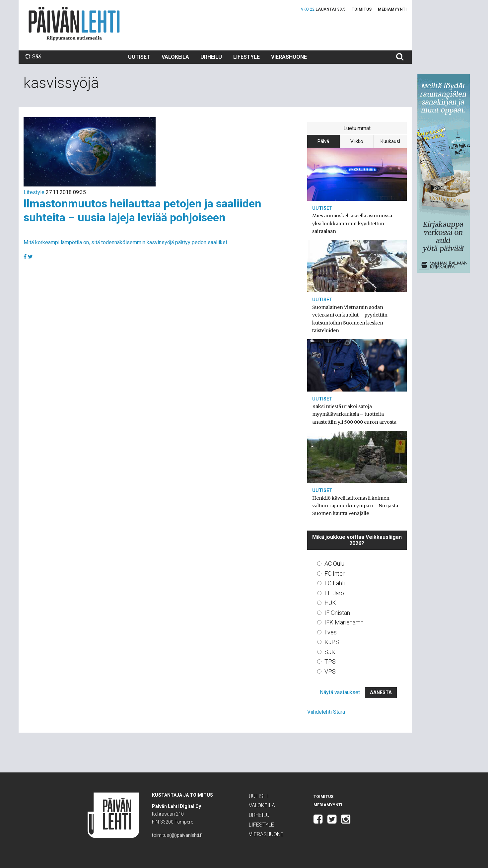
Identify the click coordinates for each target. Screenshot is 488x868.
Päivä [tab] (323, 141)
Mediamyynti (392, 9)
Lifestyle (246, 57)
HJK (330, 603)
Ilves (331, 632)
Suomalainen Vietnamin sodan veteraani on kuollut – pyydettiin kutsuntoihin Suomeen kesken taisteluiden (350, 319)
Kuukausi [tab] (390, 141)
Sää (33, 57)
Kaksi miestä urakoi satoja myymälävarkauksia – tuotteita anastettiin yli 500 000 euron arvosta (354, 414)
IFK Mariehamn (344, 622)
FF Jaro (334, 593)
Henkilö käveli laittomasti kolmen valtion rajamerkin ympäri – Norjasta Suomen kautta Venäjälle (355, 506)
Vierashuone (289, 57)
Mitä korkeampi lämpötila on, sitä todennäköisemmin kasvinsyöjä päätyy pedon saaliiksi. (126, 242)
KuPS (332, 642)
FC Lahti (335, 583)
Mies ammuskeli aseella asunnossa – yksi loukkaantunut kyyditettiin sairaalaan (354, 223)
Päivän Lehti (74, 24)
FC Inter (335, 574)
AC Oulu (334, 564)
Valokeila (175, 57)
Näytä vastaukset (340, 692)
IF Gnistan (337, 613)
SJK (330, 652)
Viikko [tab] (357, 141)
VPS (330, 671)
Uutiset (139, 57)
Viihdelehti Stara (326, 712)
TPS (330, 661)
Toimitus (362, 9)
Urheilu (211, 57)
